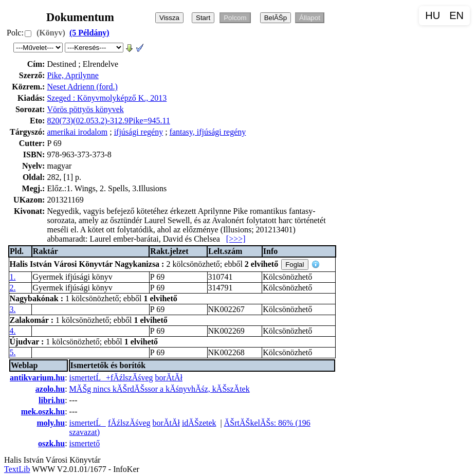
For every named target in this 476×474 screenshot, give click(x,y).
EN (456, 15)
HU (433, 15)
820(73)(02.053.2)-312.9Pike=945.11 (108, 121)
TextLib (17, 469)
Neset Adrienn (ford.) (82, 87)
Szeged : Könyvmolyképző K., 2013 (107, 98)
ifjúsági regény (139, 132)
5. (13, 352)
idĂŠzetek (199, 423)
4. (13, 331)
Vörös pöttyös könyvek (85, 109)
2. (13, 288)
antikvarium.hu (37, 378)
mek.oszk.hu (43, 412)
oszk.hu (51, 443)
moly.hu (51, 423)
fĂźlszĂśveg (129, 423)
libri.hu (52, 400)
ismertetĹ (88, 423)
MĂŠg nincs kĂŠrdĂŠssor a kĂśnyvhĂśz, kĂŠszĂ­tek (160, 389)
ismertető (85, 443)
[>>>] (236, 239)
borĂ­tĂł (169, 378)
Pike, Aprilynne (72, 75)
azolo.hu (50, 389)
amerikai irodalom (77, 132)
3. (13, 309)
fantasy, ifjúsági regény (208, 132)
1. (13, 277)
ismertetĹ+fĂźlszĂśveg (111, 378)
